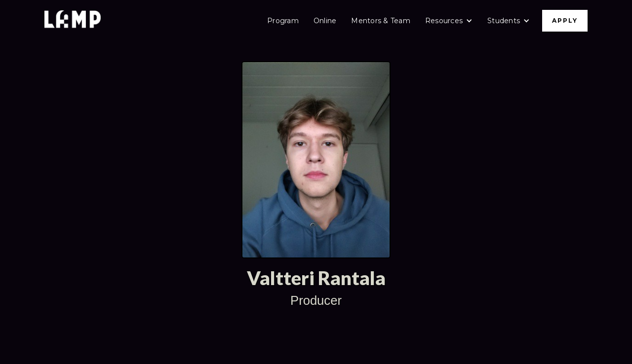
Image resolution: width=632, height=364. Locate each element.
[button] (449, 21)
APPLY (565, 20)
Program (283, 21)
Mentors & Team (381, 21)
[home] (73, 20)
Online (325, 21)
